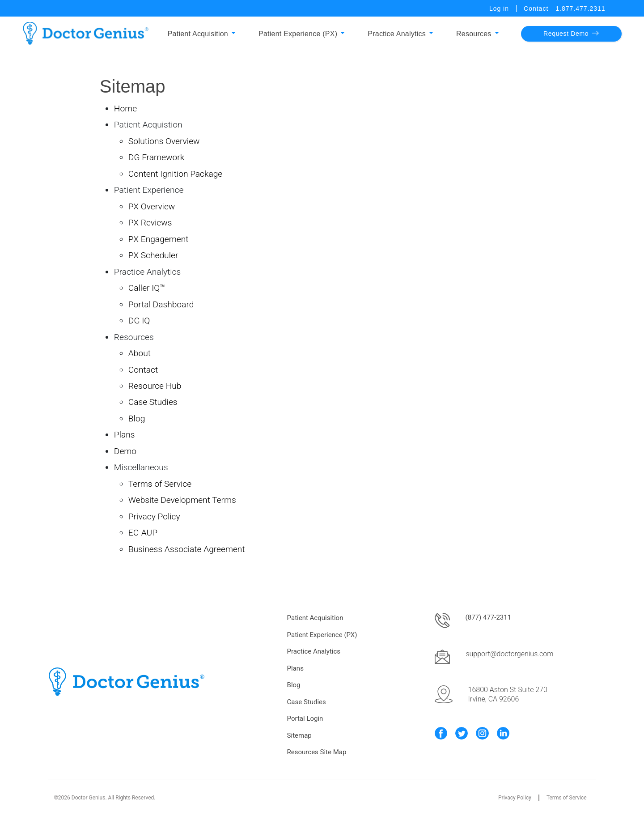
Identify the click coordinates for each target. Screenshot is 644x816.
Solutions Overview (164, 141)
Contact (536, 8)
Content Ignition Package (175, 174)
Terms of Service (160, 484)
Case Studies (153, 402)
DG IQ (139, 321)
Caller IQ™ (147, 288)
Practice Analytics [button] (397, 34)
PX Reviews (150, 223)
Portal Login (305, 718)
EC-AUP (143, 533)
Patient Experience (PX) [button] (298, 34)
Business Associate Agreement (187, 549)
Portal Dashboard (161, 304)
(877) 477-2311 (489, 617)
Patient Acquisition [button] (198, 34)
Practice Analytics (314, 651)
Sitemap (299, 735)
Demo (125, 451)
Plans (125, 435)
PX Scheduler (153, 255)
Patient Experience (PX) (322, 635)
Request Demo (571, 34)
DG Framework (156, 157)
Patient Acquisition (315, 618)
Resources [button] (474, 34)
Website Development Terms (182, 500)
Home (125, 108)
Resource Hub (155, 386)
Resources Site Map (317, 752)
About (140, 353)
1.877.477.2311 (580, 8)
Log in (499, 8)
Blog (137, 419)
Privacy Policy (154, 516)
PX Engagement (159, 239)
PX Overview (152, 206)
